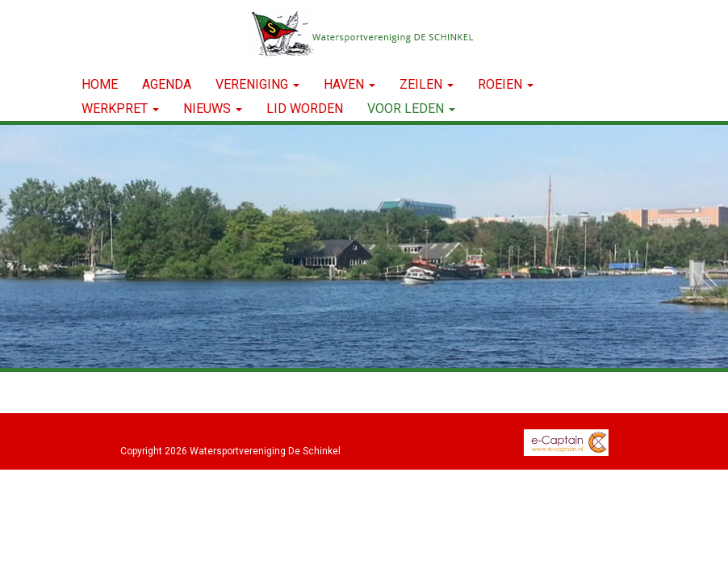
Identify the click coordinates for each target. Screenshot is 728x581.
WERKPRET (120, 109)
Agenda (167, 84)
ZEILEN (427, 84)
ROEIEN (506, 84)
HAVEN (349, 84)
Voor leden (411, 109)
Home (100, 84)
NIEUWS (213, 109)
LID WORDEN (305, 109)
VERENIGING (257, 84)
